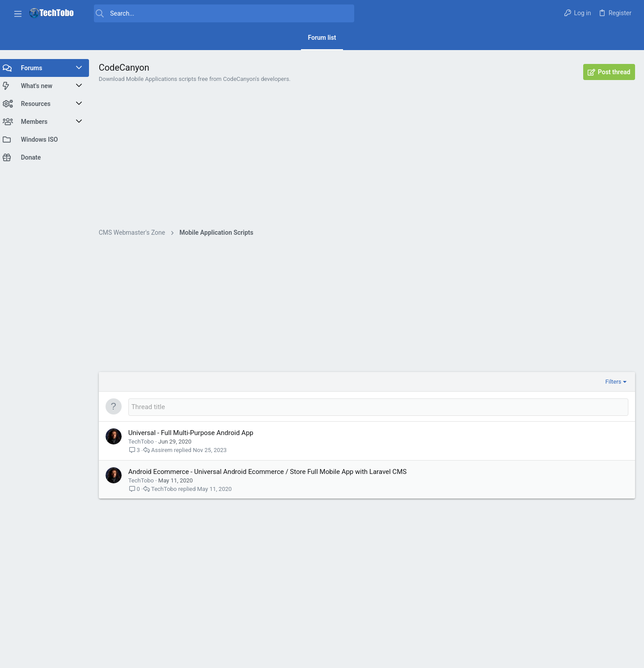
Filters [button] (613, 382)
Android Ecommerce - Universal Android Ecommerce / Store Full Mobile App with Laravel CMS (271, 472)
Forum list (322, 38)
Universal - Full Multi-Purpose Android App (195, 433)
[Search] (220, 13)
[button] (18, 13)
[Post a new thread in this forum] (380, 407)
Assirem (166, 450)
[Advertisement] (369, 161)
